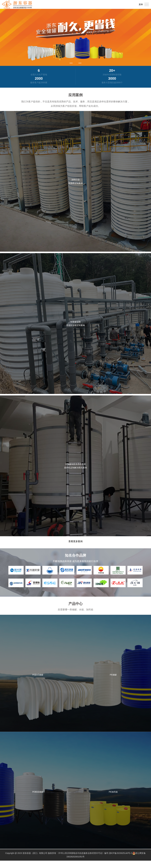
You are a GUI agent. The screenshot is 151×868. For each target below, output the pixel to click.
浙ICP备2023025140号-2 (120, 853)
